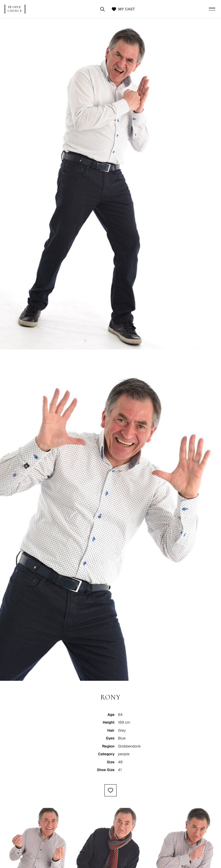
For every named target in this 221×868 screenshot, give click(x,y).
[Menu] (212, 9)
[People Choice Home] (15, 9)
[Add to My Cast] (110, 790)
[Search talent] (102, 9)
